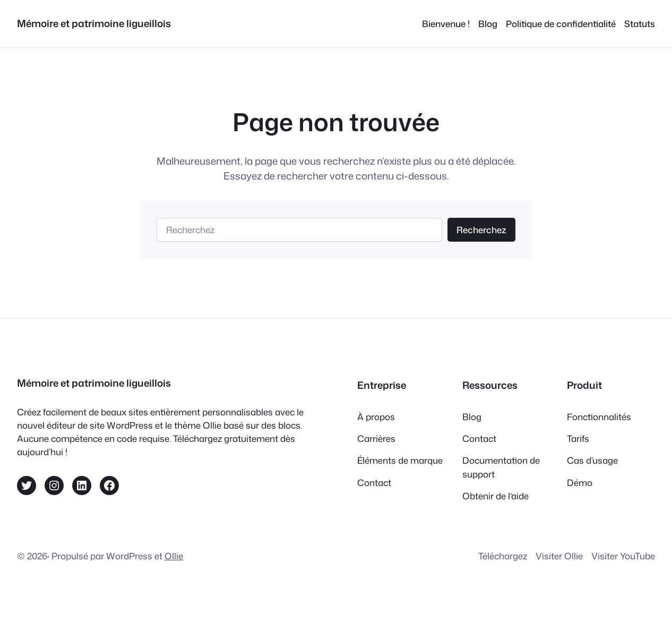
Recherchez (481, 230)
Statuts (640, 24)
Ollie (174, 556)
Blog (488, 24)
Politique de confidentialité (561, 24)
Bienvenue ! (446, 24)
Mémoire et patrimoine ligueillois (94, 23)
